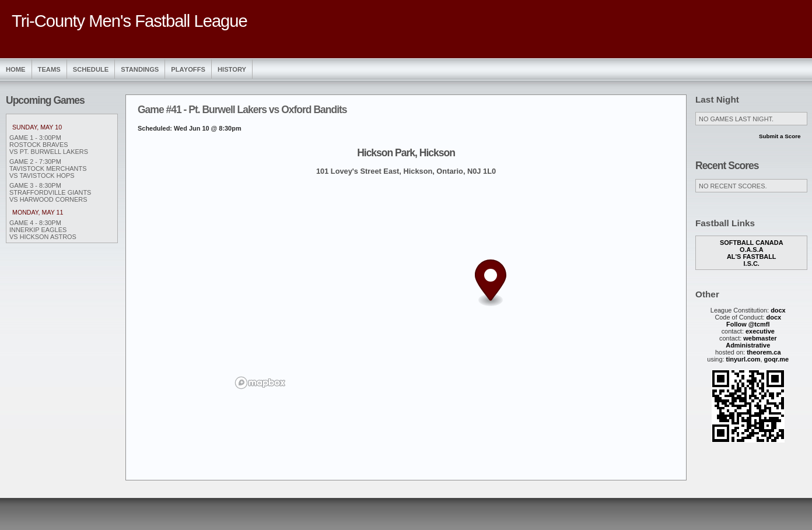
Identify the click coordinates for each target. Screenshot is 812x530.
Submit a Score (780, 136)
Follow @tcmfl (748, 324)
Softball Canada (752, 243)
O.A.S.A (752, 250)
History (232, 69)
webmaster (760, 338)
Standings (140, 69)
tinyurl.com (743, 359)
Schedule (91, 69)
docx (778, 310)
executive (760, 331)
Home (16, 69)
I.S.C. (752, 264)
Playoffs (188, 69)
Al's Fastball (752, 257)
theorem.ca (764, 352)
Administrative (748, 345)
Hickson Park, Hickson (406, 153)
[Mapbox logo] (260, 383)
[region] (406, 288)
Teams (49, 69)
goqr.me (777, 359)
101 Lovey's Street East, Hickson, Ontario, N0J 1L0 (406, 171)
